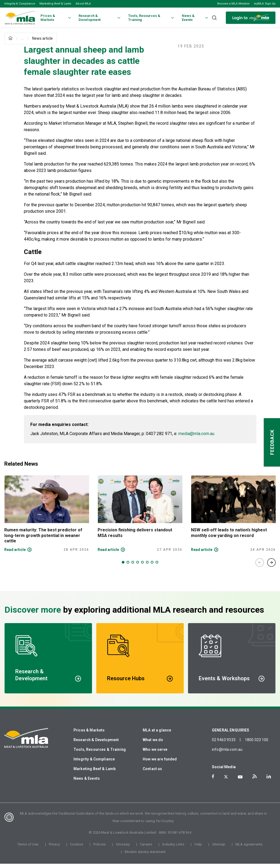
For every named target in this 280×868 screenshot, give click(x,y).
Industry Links (173, 849)
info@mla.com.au (227, 754)
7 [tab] (152, 567)
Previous (260, 567)
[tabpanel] (47, 518)
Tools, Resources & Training (100, 754)
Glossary (123, 849)
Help (198, 849)
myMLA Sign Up (265, 4)
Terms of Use (28, 849)
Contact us (152, 773)
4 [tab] (138, 567)
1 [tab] (123, 567)
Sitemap (219, 849)
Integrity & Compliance (20, 4)
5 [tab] (142, 567)
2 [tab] (128, 567)
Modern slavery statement (145, 856)
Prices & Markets (89, 734)
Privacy (54, 849)
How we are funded (160, 763)
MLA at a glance (157, 734)
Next (271, 567)
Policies (100, 849)
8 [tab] (157, 567)
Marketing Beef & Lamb (55, 4)
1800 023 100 (257, 744)
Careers (146, 849)
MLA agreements (249, 849)
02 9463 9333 (224, 744)
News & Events (87, 783)
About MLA (83, 4)
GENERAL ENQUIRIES (231, 734)
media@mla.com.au (196, 438)
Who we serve (155, 754)
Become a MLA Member (233, 4)
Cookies (77, 849)
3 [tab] (133, 567)
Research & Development (96, 744)
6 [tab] (147, 567)
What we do (153, 744)
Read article (15, 554)
